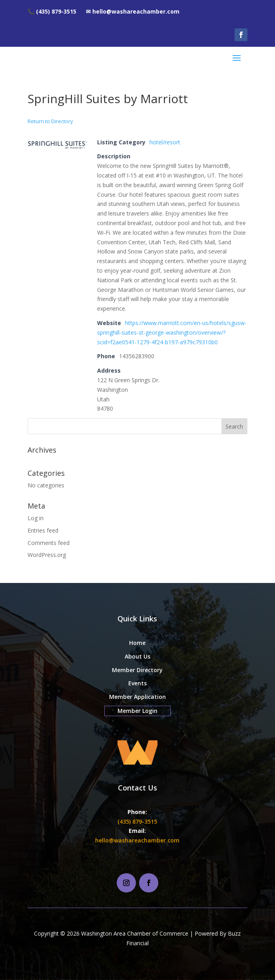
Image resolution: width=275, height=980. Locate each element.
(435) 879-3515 (137, 821)
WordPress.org (47, 555)
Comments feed (49, 543)
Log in (36, 518)
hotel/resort (165, 142)
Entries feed (43, 530)
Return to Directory (50, 121)
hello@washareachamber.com (137, 840)
